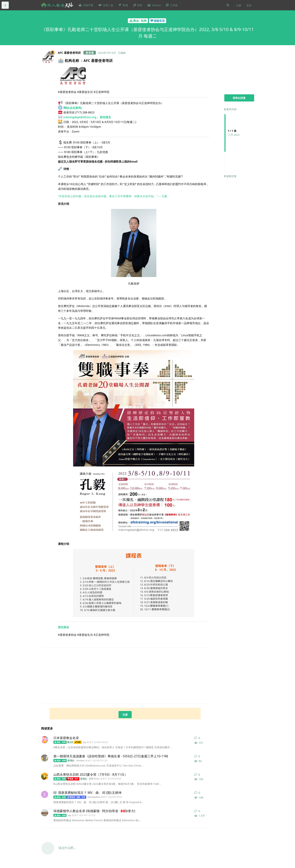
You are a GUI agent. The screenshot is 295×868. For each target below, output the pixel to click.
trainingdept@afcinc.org (80, 117)
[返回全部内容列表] (5, 5)
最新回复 (230, 176)
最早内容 (230, 109)
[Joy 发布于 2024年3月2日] (45, 740)
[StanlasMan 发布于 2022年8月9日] (45, 794)
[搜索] (228, 5)
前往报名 (105, 117)
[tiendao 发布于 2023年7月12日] (45, 758)
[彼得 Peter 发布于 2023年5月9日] (45, 776)
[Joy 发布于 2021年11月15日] (45, 813)
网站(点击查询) (73, 108)
